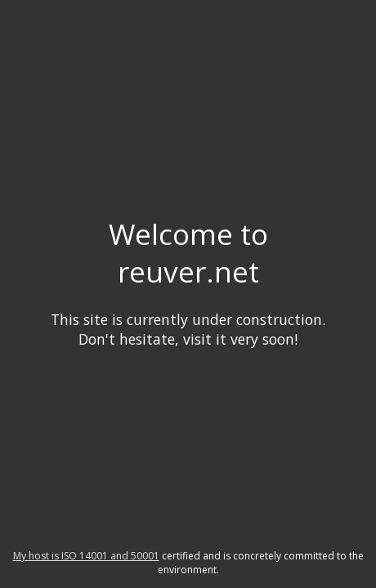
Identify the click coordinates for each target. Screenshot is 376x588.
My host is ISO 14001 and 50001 (86, 556)
